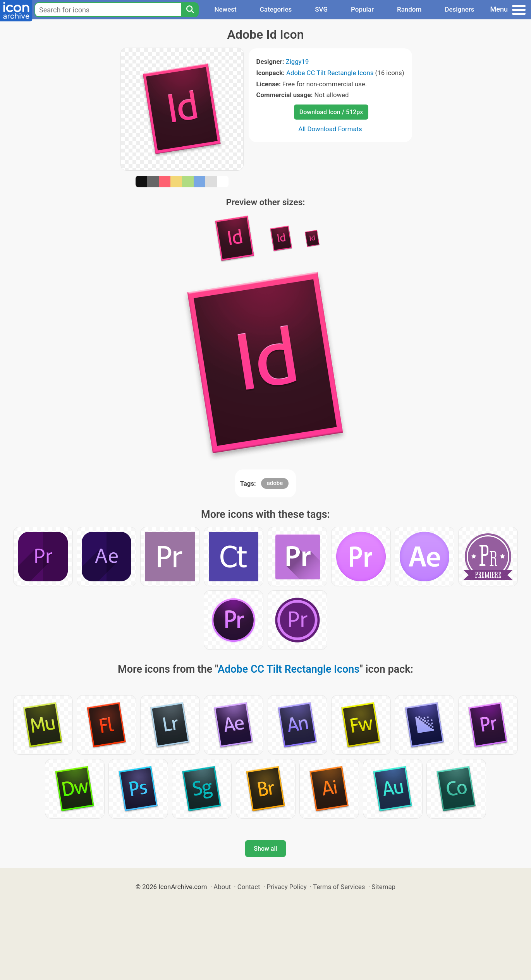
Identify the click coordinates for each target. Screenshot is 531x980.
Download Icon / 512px (331, 112)
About (222, 887)
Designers (459, 9)
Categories (276, 9)
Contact (249, 887)
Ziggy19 (297, 62)
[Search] (190, 10)
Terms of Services (339, 887)
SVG (321, 9)
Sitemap (383, 887)
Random (409, 9)
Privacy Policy (286, 887)
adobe (275, 483)
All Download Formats (330, 129)
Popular (362, 9)
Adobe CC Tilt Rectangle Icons (330, 73)
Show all (265, 849)
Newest (225, 9)
